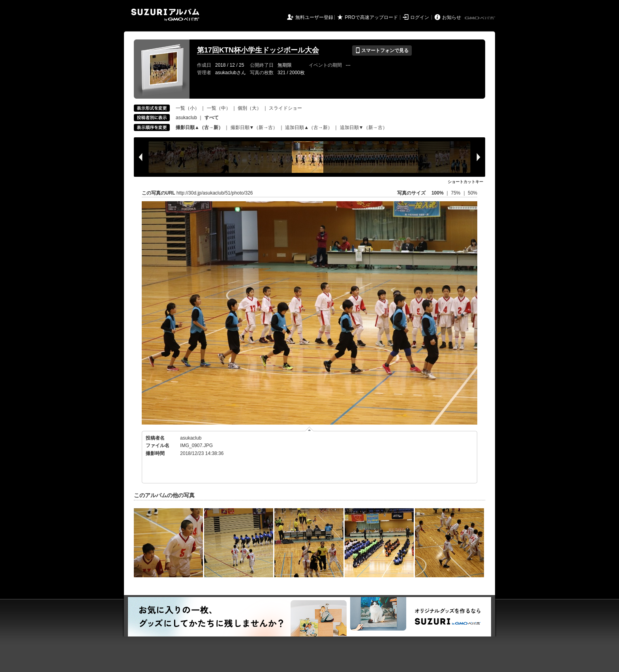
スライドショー (285, 108)
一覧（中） (219, 108)
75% (456, 193)
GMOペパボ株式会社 (480, 18)
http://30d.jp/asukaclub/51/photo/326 (215, 193)
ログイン (420, 17)
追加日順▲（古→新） (309, 127)
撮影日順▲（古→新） (199, 127)
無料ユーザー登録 (314, 17)
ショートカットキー (465, 182)
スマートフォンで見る (382, 51)
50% (473, 193)
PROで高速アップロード (371, 17)
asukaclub (186, 118)
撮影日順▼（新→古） (254, 127)
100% (438, 193)
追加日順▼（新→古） (364, 127)
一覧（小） (188, 108)
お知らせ (452, 17)
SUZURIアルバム (165, 15)
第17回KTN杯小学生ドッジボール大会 (258, 50)
